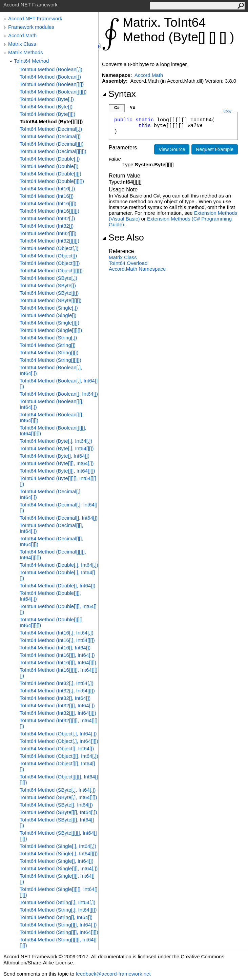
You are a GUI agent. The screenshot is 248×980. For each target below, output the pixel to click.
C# (117, 108)
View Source (172, 149)
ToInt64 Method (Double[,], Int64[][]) (57, 575)
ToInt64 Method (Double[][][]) (52, 181)
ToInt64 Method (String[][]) (49, 352)
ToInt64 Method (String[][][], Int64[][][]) (58, 942)
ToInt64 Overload (128, 263)
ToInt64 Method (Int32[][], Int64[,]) (57, 705)
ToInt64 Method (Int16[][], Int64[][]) (58, 662)
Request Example (215, 149)
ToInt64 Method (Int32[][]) (48, 233)
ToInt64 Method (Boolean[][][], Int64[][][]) (53, 431)
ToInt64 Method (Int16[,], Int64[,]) (57, 633)
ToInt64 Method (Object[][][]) (51, 270)
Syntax (119, 94)
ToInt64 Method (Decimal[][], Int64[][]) (51, 541)
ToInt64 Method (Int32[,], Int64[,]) (57, 683)
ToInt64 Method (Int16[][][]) (49, 211)
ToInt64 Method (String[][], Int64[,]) (58, 925)
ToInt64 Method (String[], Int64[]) (56, 917)
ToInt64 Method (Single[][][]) (51, 330)
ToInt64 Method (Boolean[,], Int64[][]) (59, 383)
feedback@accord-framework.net (113, 974)
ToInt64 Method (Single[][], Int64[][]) (57, 879)
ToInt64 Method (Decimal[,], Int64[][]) (58, 507)
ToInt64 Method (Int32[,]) (47, 218)
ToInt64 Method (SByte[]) (48, 285)
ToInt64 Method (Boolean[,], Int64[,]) (51, 370)
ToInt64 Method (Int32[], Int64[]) (55, 698)
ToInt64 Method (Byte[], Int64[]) (55, 456)
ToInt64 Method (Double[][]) (50, 174)
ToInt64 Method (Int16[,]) (47, 189)
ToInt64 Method (31, 61)
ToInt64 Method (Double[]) (49, 166)
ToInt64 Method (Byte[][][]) (51, 121)
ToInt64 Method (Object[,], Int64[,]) (58, 734)
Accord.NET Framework (35, 18)
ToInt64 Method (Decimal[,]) (51, 129)
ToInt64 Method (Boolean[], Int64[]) (59, 394)
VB (133, 107)
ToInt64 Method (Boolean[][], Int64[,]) (51, 404)
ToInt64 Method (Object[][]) (50, 263)
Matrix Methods (26, 52)
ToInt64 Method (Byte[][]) (47, 114)
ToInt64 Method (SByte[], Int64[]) (56, 805)
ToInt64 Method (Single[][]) (49, 323)
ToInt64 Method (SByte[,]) (48, 278)
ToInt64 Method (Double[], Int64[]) (57, 586)
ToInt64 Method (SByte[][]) (49, 293)
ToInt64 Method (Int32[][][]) (49, 241)
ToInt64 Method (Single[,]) (49, 308)
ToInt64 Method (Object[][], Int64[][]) (57, 766)
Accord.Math (22, 35)
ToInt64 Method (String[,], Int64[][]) (58, 910)
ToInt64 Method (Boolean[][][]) (53, 92)
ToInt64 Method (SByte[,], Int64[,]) (58, 790)
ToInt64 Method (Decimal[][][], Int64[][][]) (53, 555)
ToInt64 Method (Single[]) (48, 315)
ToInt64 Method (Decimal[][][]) (53, 151)
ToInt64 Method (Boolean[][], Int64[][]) (51, 417)
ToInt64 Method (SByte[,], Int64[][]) (58, 797)
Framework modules (31, 27)
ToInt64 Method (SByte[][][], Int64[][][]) (58, 836)
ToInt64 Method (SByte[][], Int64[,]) (58, 812)
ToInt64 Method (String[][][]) (50, 360)
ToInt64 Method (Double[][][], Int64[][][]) (52, 622)
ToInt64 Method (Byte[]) (46, 107)
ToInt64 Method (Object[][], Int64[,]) (59, 756)
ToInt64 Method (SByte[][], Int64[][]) (57, 822)
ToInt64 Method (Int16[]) (47, 196)
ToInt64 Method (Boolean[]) (50, 77)
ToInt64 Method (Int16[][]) (48, 203)
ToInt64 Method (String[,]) (48, 338)
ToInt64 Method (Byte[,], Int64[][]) (57, 448)
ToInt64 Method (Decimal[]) (50, 136)
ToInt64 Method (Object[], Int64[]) (57, 748)
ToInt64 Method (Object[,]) (49, 248)
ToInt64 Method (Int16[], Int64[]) (55, 648)
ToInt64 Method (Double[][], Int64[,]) (50, 596)
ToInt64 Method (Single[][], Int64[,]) (59, 868)
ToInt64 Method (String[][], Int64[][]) (59, 932)
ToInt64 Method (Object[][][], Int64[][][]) (59, 779)
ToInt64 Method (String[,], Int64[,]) (57, 902)
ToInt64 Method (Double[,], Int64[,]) (59, 565)
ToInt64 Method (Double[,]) (50, 159)
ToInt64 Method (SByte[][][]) (51, 300)
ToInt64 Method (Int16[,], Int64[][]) (57, 640)
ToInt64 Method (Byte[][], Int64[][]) (57, 471)
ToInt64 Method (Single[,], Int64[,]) (58, 846)
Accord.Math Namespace (137, 269)
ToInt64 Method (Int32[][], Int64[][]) (58, 713)
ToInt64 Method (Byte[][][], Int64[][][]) (58, 481)
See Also (123, 237)
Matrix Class (22, 44)
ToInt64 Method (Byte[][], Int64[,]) (57, 463)
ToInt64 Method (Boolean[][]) (52, 84)
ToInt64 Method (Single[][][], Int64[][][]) (58, 892)
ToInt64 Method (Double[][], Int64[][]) (58, 609)
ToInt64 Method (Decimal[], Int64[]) (59, 518)
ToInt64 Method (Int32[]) (47, 226)
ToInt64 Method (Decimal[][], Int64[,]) (51, 528)
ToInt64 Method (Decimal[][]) (51, 144)
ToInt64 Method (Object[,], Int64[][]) (59, 741)
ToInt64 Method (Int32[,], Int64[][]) (57, 691)
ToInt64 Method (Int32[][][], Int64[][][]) (58, 723)
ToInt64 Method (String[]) (48, 345)
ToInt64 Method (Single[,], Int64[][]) (59, 853)
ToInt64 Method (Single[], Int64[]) (57, 861)
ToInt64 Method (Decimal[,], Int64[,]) (51, 494)
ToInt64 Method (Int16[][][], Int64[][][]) (58, 673)
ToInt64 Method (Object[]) (48, 256)
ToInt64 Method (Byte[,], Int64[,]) (56, 441)
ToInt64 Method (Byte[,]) (47, 99)
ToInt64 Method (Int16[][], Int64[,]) (57, 655)
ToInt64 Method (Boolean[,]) (51, 69)
